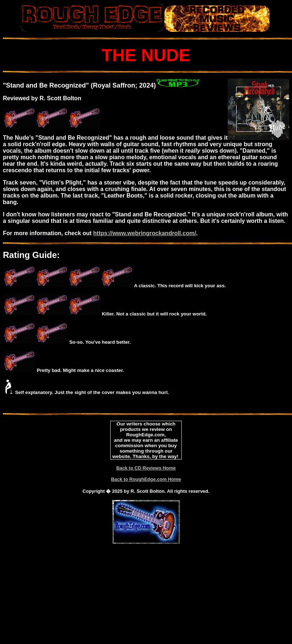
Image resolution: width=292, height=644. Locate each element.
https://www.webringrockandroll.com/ (145, 233)
